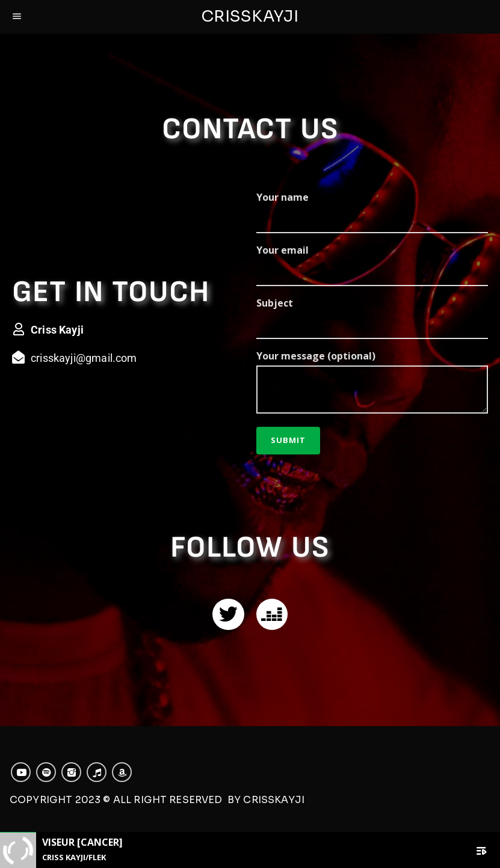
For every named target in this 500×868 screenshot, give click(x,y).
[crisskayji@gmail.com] (18, 357)
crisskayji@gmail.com (84, 358)
